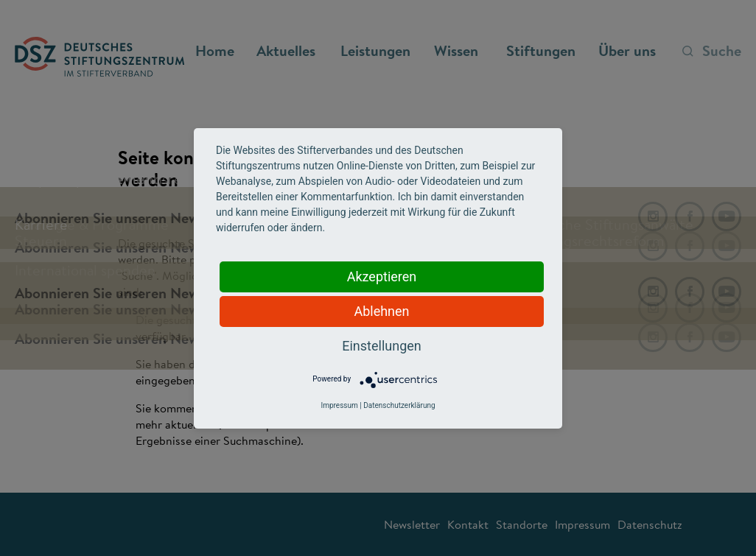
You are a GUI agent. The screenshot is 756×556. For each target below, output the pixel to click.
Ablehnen (381, 311)
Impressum (339, 405)
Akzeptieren (382, 277)
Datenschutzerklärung (399, 405)
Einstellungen (381, 346)
